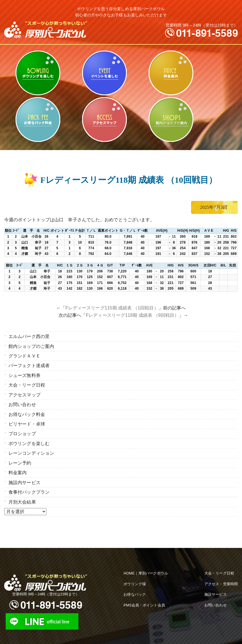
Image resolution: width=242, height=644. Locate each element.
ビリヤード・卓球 (104, 73)
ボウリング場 (135, 577)
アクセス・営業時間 (221, 577)
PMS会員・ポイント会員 (144, 598)
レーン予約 (20, 457)
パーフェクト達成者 (29, 364)
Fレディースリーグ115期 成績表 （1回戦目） (112, 308)
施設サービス (216, 587)
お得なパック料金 (38, 120)
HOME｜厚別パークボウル (146, 566)
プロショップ (22, 429)
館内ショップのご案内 (171, 120)
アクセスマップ (104, 120)
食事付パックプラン (29, 485)
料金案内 (171, 73)
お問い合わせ (22, 401)
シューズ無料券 (24, 373)
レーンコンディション (31, 448)
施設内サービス (24, 476)
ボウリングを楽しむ (38, 73)
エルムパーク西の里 (29, 336)
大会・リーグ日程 (27, 383)
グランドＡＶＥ (24, 355)
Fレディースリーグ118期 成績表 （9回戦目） (132, 315)
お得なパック (135, 587)
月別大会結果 (22, 495)
